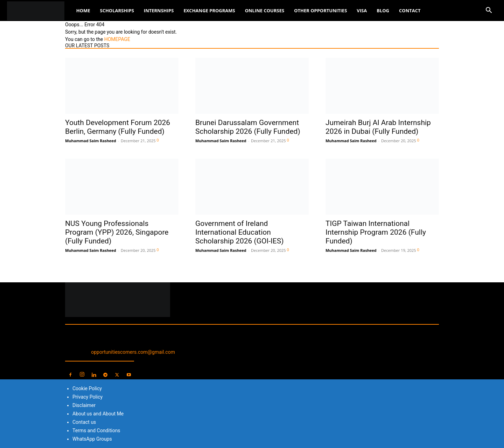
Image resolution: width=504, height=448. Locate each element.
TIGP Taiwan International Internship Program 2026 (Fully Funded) (376, 232)
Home (83, 11)
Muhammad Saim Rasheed (91, 141)
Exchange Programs (209, 11)
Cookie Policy (87, 388)
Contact (410, 11)
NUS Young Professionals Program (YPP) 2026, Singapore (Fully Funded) (117, 232)
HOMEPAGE (117, 39)
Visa (362, 11)
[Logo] (39, 11)
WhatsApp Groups (92, 439)
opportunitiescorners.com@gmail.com (133, 352)
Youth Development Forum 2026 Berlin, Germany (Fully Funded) (118, 127)
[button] (489, 11)
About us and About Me (98, 414)
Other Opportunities (320, 11)
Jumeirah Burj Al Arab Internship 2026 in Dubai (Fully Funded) (378, 127)
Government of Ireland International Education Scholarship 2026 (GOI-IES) (239, 232)
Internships (159, 11)
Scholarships (117, 11)
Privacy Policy (87, 397)
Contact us (84, 422)
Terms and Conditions (96, 430)
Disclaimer (84, 405)
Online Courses (265, 11)
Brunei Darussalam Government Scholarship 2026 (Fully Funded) (248, 127)
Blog (383, 11)
